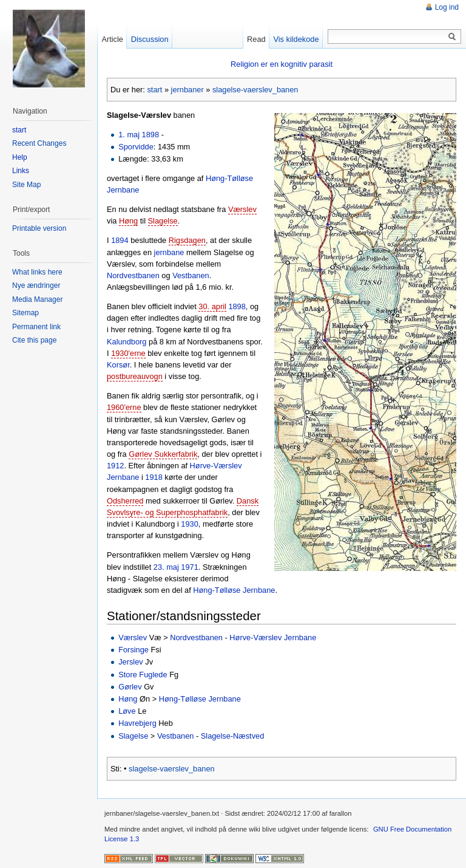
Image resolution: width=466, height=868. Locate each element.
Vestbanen (191, 275)
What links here (37, 272)
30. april (212, 306)
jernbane (169, 252)
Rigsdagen (187, 240)
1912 (115, 466)
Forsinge (133, 650)
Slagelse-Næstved (233, 736)
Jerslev (131, 662)
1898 (150, 135)
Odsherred (125, 501)
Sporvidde (136, 147)
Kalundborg (127, 342)
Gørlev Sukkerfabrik (163, 454)
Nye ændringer (36, 285)
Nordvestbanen (133, 275)
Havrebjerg (137, 723)
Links (21, 171)
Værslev (242, 209)
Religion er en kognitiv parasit (282, 64)
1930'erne (128, 353)
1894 (120, 240)
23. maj (166, 567)
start (154, 90)
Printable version (39, 228)
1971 (189, 567)
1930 (189, 524)
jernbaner (187, 90)
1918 (154, 477)
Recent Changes (39, 143)
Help (20, 157)
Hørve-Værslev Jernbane (273, 637)
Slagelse (163, 221)
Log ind (447, 7)
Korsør (118, 365)
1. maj (129, 135)
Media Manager (37, 299)
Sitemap (25, 313)
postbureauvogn (135, 376)
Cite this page (34, 340)
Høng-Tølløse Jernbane (234, 590)
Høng (128, 221)
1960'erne (124, 407)
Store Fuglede (143, 675)
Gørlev (130, 687)
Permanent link (36, 327)
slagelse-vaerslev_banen (255, 90)
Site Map (26, 185)
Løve (127, 711)
